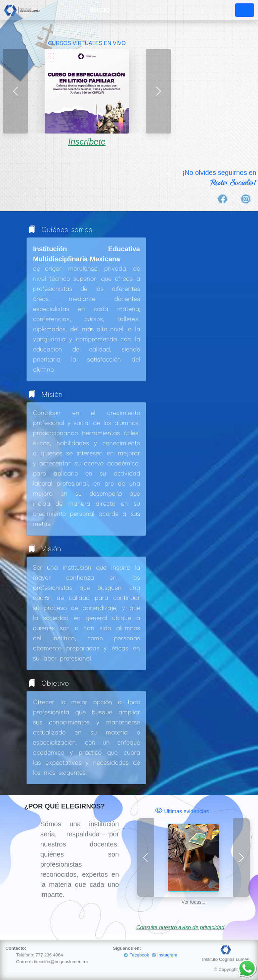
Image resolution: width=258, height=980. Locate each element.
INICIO (100, 10)
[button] (15, 91)
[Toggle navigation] (245, 10)
